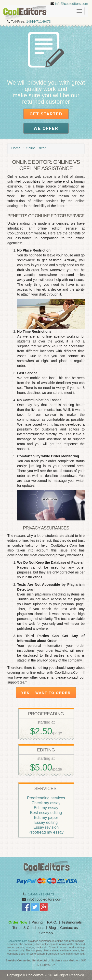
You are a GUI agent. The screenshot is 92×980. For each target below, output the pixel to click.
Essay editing (46, 822)
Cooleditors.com (17, 941)
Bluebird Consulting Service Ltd (26, 960)
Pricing (37, 922)
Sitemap (46, 933)
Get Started (46, 114)
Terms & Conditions (28, 928)
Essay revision (46, 827)
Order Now (18, 922)
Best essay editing (46, 813)
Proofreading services (46, 798)
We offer (46, 128)
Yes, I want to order (46, 693)
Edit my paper (46, 818)
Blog (52, 928)
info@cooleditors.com (72, 4)
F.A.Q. (52, 922)
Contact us (69, 928)
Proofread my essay (46, 832)
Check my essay (46, 803)
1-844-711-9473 (39, 22)
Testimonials (72, 922)
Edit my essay (46, 808)
